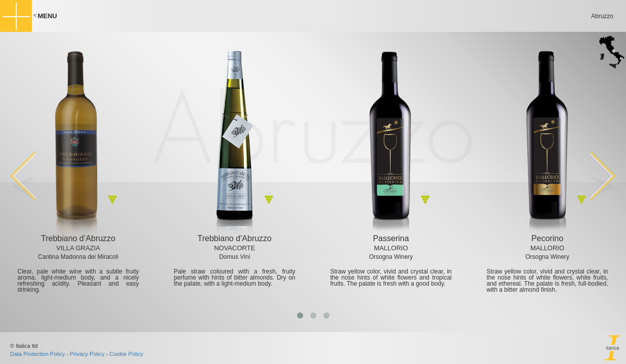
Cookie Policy (126, 354)
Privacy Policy (87, 354)
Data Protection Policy (37, 354)
